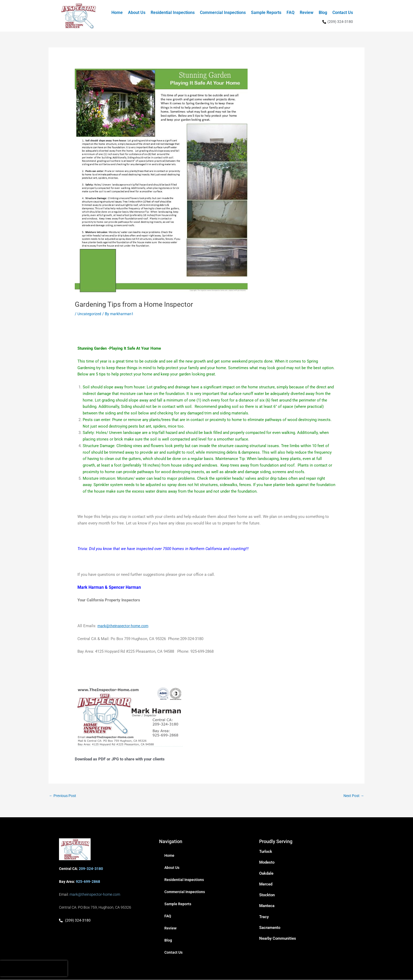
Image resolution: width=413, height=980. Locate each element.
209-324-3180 (91, 869)
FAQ (291, 13)
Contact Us (343, 13)
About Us (137, 13)
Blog (323, 13)
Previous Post (64, 796)
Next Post (353, 796)
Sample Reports (266, 13)
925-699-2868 (88, 882)
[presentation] (34, 968)
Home (117, 13)
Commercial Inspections (223, 13)
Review (307, 13)
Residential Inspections (173, 13)
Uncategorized (90, 314)
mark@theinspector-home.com (125, 626)
